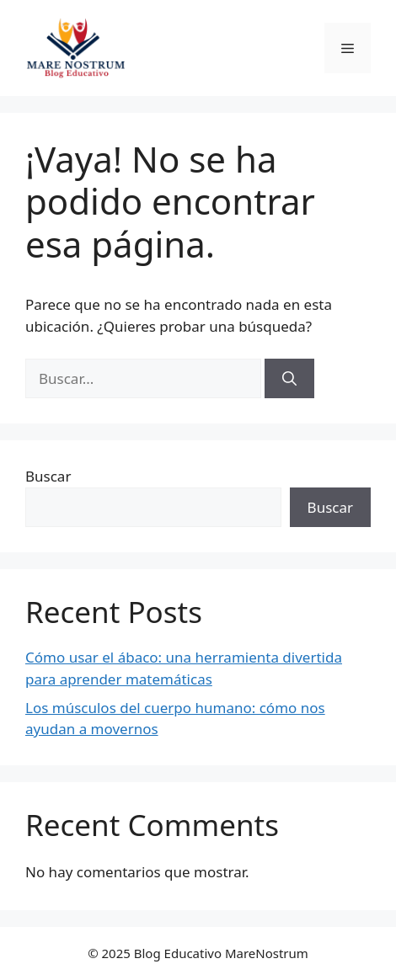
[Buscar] (289, 379)
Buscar (48, 476)
